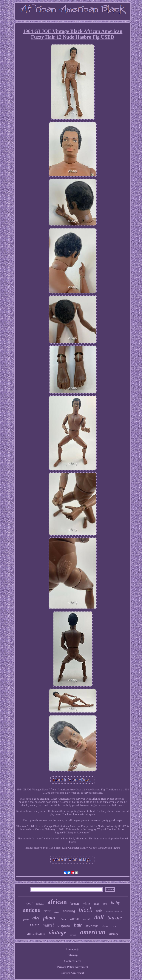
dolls (96, 904)
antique (31, 910)
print (47, 911)
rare (34, 924)
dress (105, 926)
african (57, 902)
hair (78, 925)
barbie (115, 917)
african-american (114, 911)
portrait (73, 935)
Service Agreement (73, 973)
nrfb (99, 911)
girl (36, 918)
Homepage (73, 949)
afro (105, 904)
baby (115, 903)
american (93, 932)
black (85, 910)
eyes (114, 926)
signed (57, 912)
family (26, 920)
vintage (58, 932)
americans (36, 933)
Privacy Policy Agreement (73, 967)
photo (49, 918)
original (64, 925)
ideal (29, 903)
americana (92, 926)
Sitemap (73, 955)
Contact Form (73, 961)
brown (75, 904)
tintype (40, 904)
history (114, 934)
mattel (48, 925)
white (86, 903)
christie (87, 919)
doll (99, 917)
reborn (62, 919)
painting (69, 911)
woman (75, 919)
